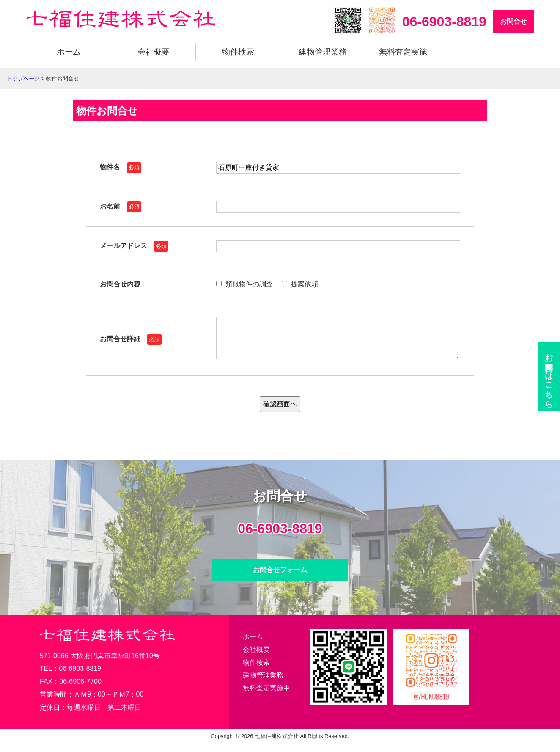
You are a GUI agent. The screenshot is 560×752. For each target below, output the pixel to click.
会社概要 (154, 52)
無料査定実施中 (407, 52)
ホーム (69, 52)
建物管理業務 (323, 52)
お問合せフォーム (280, 578)
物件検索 (238, 52)
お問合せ (513, 21)
